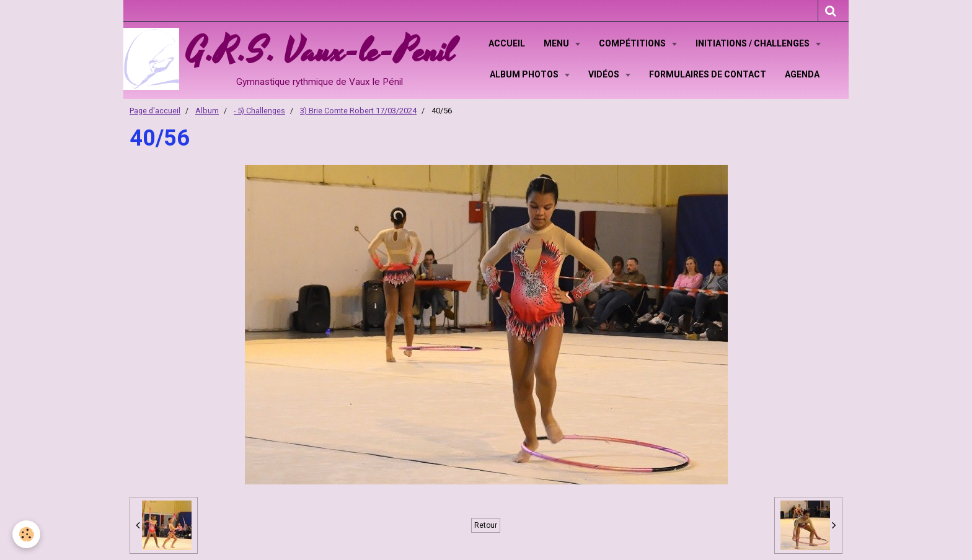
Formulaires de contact (708, 74)
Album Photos (525, 74)
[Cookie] (26, 534)
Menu (557, 43)
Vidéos (605, 74)
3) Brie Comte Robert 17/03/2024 (358, 111)
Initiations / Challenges (753, 43)
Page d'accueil (155, 111)
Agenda (802, 74)
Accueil (507, 43)
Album (207, 111)
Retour (486, 525)
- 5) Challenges (259, 111)
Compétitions (633, 43)
